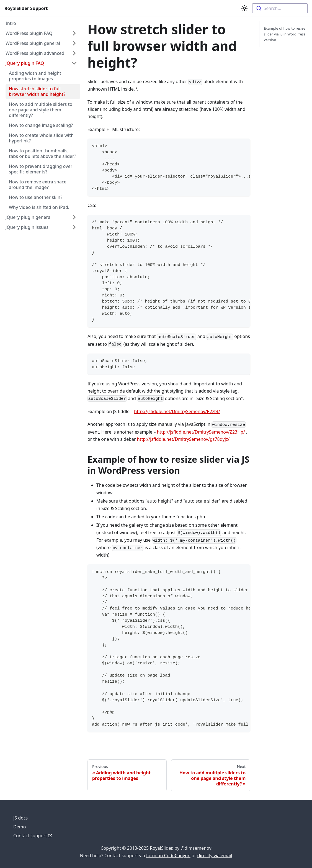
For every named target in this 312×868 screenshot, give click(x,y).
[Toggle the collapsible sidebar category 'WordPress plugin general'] (74, 43)
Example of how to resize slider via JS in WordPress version (285, 34)
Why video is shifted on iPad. (39, 207)
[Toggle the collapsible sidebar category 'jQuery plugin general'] (74, 217)
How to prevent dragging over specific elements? (41, 169)
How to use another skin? (36, 197)
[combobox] (280, 8)
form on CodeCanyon (168, 856)
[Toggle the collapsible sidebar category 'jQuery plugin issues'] (74, 227)
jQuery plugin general (29, 217)
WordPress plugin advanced (35, 53)
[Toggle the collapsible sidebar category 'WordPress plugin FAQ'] (74, 33)
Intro (11, 23)
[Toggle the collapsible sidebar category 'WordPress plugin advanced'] (74, 53)
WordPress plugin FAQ (29, 33)
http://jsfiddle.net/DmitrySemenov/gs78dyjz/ (183, 439)
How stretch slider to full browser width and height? (37, 91)
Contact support (33, 836)
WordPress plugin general (33, 43)
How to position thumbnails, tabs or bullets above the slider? (42, 153)
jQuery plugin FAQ (25, 63)
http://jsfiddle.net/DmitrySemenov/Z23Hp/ (201, 432)
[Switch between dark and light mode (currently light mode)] (244, 8)
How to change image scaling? (41, 125)
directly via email (215, 856)
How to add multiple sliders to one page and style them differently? (41, 110)
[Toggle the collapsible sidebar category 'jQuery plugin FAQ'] (74, 63)
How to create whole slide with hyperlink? (41, 138)
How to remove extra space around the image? (38, 185)
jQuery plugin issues (27, 227)
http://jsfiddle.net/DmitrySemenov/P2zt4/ (177, 411)
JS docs (20, 818)
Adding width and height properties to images (35, 76)
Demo (20, 827)
